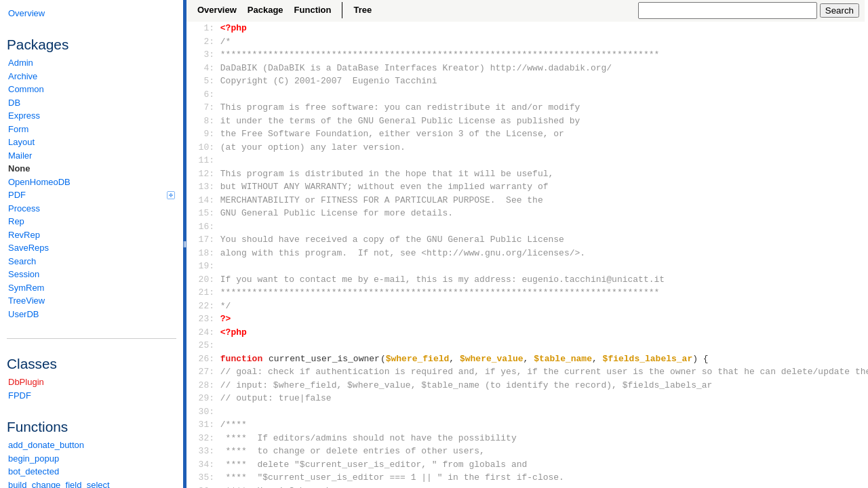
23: (204, 319)
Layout (21, 142)
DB (14, 103)
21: (204, 292)
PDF (92, 195)
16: (204, 226)
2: (204, 41)
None (19, 168)
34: (204, 464)
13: (204, 186)
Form (18, 129)
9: (204, 134)
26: (204, 359)
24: (204, 332)
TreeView (26, 301)
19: (204, 266)
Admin (21, 63)
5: (204, 81)
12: (204, 174)
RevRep (24, 235)
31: (204, 424)
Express (24, 116)
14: (204, 200)
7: (204, 107)
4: (204, 68)
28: (204, 385)
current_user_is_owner (324, 359)
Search (22, 261)
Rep (16, 221)
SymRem (26, 288)
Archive (23, 76)
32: (204, 438)
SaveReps (28, 248)
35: (204, 477)
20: (204, 279)
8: (204, 121)
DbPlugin (26, 382)
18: (204, 253)
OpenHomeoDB (39, 182)
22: (204, 306)
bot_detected (34, 471)
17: (204, 239)
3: (204, 54)
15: (204, 213)
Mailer (20, 156)
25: (204, 345)
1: (204, 28)
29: (204, 398)
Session (24, 274)
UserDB (24, 314)
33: (204, 451)
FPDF (20, 395)
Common (26, 89)
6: (204, 94)
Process (24, 208)
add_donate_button (46, 445)
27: (204, 371)
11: (204, 160)
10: (204, 147)
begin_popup (34, 459)
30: (204, 411)
